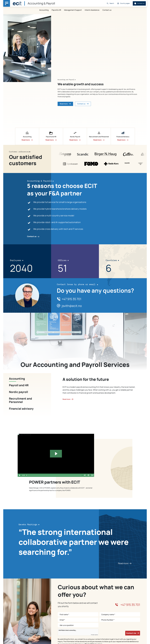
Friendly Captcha (94, 635)
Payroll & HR (56, 10)
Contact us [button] (83, 104)
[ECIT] (17, 3)
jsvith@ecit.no (72, 306)
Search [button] (110, 3)
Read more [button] (65, 104)
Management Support (73, 10)
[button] (27, 136)
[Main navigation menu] (7, 3)
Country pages (123, 3)
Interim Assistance (92, 10)
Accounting (44, 10)
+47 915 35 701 (71, 299)
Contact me (133, 633)
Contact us (139, 3)
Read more (125, 563)
